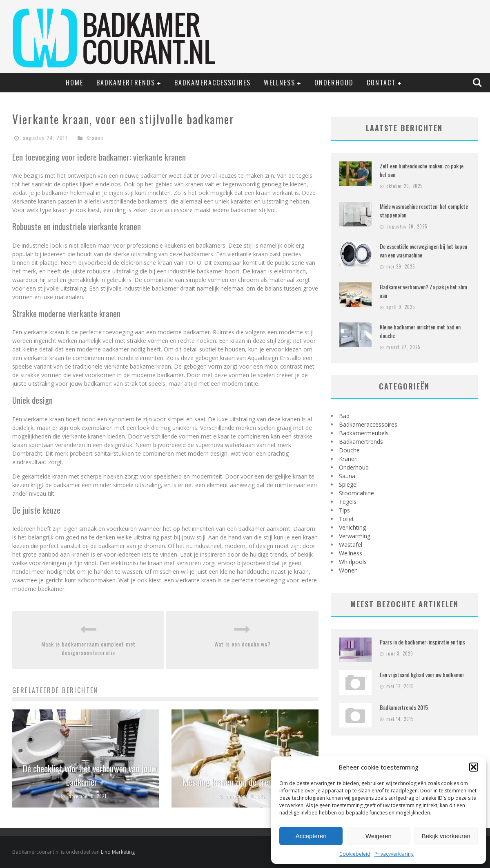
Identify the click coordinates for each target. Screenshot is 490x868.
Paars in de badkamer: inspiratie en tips (422, 642)
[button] (474, 767)
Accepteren (311, 836)
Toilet (346, 519)
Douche (349, 450)
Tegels (348, 502)
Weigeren (379, 836)
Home (75, 83)
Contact (381, 83)
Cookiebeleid (355, 854)
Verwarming (355, 536)
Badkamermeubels (364, 433)
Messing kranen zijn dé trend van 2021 (245, 782)
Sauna (347, 476)
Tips (344, 510)
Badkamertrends (126, 83)
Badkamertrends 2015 (404, 707)
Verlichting (352, 527)
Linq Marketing (118, 852)
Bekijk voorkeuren (446, 836)
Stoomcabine (356, 493)
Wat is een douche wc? (243, 644)
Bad (344, 416)
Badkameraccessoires (213, 83)
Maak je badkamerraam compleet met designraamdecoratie (88, 648)
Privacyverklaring (394, 854)
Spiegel (348, 484)
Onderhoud (334, 83)
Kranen (95, 138)
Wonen (348, 570)
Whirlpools (353, 562)
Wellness (280, 83)
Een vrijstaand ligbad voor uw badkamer (422, 674)
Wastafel (351, 545)
